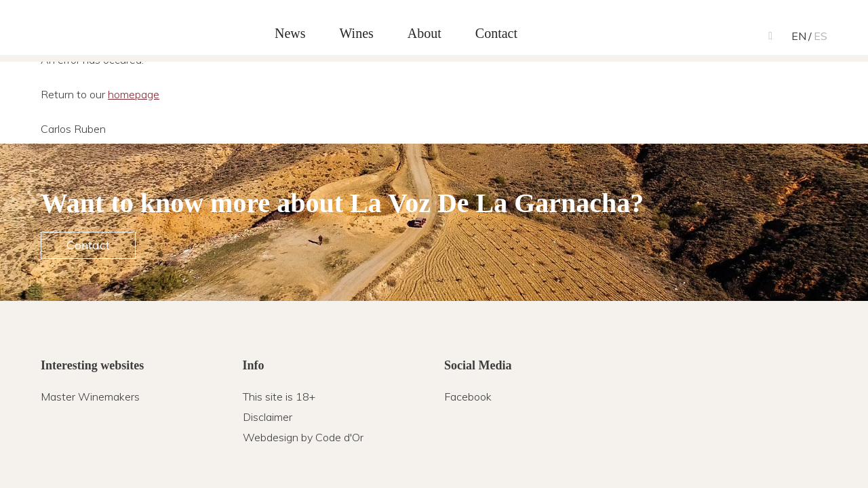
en (799, 36)
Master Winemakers (90, 396)
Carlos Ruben (108, 29)
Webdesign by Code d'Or (303, 437)
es (821, 36)
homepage (134, 94)
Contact (88, 245)
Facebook (468, 396)
